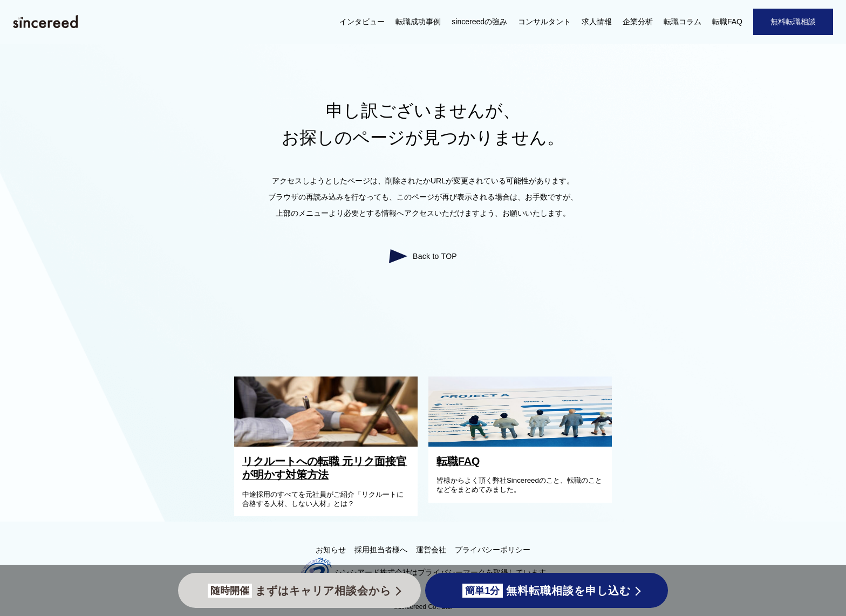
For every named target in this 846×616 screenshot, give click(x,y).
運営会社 (431, 550)
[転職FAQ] (523, 444)
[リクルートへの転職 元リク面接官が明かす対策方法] (329, 444)
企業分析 (638, 22)
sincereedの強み (479, 22)
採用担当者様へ (381, 550)
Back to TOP (435, 256)
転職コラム (683, 22)
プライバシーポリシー (493, 550)
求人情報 (597, 22)
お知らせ (331, 550)
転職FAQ (727, 22)
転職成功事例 (418, 22)
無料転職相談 (793, 22)
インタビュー (362, 22)
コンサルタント (544, 22)
